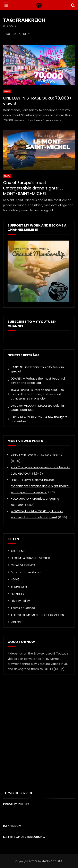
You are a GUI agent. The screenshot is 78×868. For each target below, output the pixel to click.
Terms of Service (23, 608)
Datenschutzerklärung (27, 572)
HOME (15, 579)
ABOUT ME (18, 551)
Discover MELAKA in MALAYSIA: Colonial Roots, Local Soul (38, 408)
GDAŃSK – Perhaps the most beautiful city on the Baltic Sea (38, 381)
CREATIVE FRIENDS (23, 565)
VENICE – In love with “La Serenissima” (37, 455)
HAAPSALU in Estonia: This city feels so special (37, 369)
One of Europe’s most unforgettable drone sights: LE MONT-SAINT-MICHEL (33, 188)
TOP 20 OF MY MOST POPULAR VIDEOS (37, 615)
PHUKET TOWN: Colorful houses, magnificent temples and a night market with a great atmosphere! (40, 486)
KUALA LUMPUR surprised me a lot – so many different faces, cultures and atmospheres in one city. (37, 394)
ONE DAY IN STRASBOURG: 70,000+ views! (38, 101)
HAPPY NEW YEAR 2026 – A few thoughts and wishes (39, 419)
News (7, 91)
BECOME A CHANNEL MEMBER (30, 558)
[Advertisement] (39, 726)
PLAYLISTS (17, 594)
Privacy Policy (20, 601)
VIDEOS (16, 622)
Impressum (19, 587)
